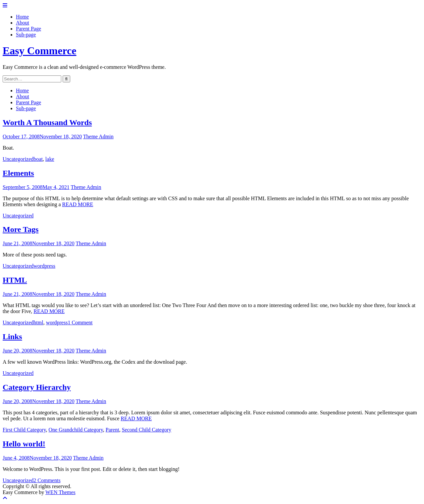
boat (38, 159)
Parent (112, 430)
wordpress (44, 266)
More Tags (21, 229)
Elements (18, 173)
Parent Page (28, 29)
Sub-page (26, 35)
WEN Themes (60, 492)
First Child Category (24, 430)
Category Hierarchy (37, 387)
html (38, 322)
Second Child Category (147, 430)
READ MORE (78, 204)
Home (22, 17)
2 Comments (47, 480)
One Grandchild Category (76, 430)
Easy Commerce (39, 51)
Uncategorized (18, 159)
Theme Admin (98, 137)
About (23, 23)
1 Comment (80, 322)
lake (50, 159)
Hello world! (24, 444)
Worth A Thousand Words (47, 122)
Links (12, 337)
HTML (15, 280)
